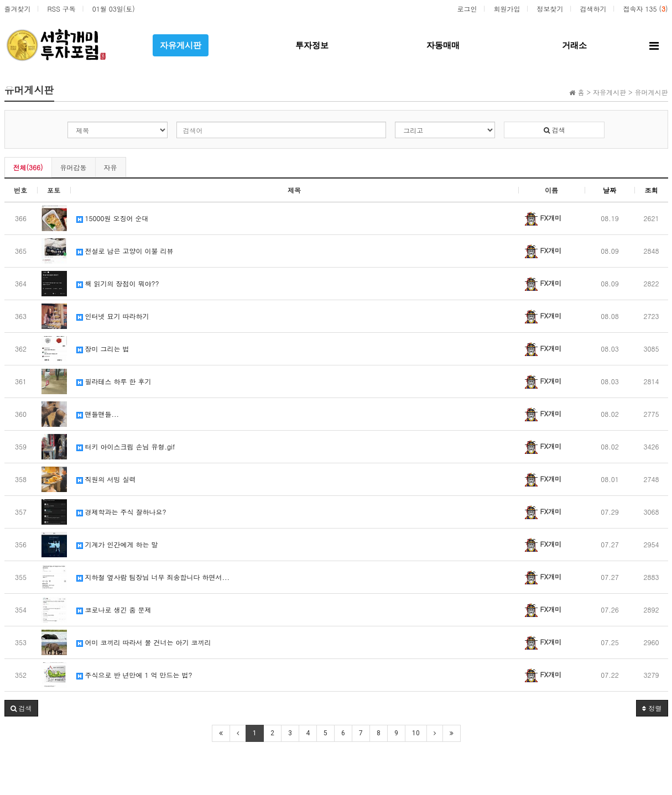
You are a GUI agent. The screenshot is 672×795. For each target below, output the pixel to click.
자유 (111, 167)
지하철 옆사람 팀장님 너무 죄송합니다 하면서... (153, 577)
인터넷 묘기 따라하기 (113, 316)
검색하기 (593, 9)
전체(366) (28, 167)
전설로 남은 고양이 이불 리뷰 (125, 251)
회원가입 (507, 9)
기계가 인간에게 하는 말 (117, 544)
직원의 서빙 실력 (106, 479)
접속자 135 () (645, 9)
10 (416, 733)
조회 (652, 190)
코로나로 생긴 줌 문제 (114, 610)
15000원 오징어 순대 (113, 218)
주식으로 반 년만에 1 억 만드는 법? (134, 675)
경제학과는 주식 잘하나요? (121, 512)
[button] (21, 708)
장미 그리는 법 (103, 349)
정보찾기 (550, 9)
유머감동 (74, 167)
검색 (554, 130)
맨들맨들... (98, 414)
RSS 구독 (62, 9)
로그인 (467, 9)
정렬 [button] (652, 708)
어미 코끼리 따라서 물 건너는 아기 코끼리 (144, 642)
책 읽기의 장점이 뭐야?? (118, 283)
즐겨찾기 (18, 9)
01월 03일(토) (114, 9)
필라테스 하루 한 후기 (114, 381)
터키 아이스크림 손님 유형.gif (126, 446)
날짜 (610, 190)
